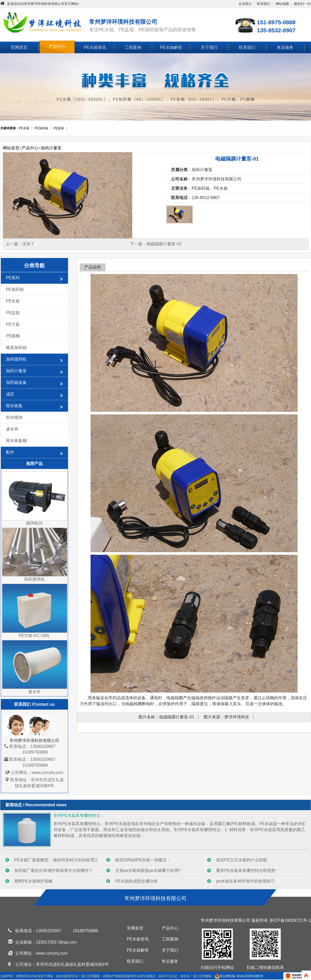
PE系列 (34, 279)
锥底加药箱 (16, 348)
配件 (34, 453)
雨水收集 (34, 407)
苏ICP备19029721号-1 (290, 920)
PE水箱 (13, 301)
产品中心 (57, 46)
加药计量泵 (51, 148)
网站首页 (11, 148)
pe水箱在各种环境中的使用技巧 (245, 881)
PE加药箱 (15, 289)
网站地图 (282, 4)
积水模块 (14, 417)
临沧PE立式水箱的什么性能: (242, 860)
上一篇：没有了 (20, 244)
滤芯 (34, 395)
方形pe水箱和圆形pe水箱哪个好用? (148, 871)
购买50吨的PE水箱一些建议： (143, 860)
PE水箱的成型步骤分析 (136, 881)
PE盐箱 (13, 313)
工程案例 (133, 47)
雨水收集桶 (16, 441)
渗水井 (12, 429)
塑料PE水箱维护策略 (34, 881)
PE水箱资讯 (95, 47)
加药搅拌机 (34, 360)
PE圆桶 (13, 336)
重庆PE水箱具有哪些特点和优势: (246, 871)
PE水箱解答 (171, 47)
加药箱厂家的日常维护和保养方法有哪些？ (54, 871)
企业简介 (245, 4)
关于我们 (209, 47)
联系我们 (264, 4)
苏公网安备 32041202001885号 (239, 976)
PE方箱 (13, 324)
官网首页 (19, 47)
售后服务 (285, 47)
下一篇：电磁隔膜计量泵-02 (156, 244)
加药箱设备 (34, 383)
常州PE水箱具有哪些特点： (79, 815)
